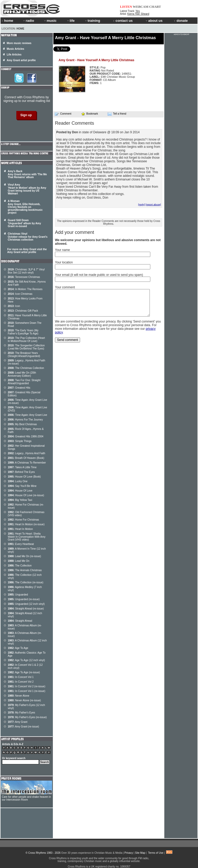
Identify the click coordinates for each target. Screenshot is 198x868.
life (71, 21)
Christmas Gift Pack (23, 311)
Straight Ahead (20, 621)
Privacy (129, 853)
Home (20, 29)
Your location (64, 262)
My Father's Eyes (21, 713)
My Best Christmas (22, 424)
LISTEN (126, 7)
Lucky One (18, 481)
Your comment (65, 287)
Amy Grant (18, 722)
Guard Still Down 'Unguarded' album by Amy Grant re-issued (24, 223)
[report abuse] (153, 204)
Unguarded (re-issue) (24, 599)
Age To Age (18, 648)
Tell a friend (117, 114)
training (92, 21)
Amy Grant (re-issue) (23, 727)
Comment (63, 114)
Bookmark (90, 114)
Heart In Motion (20, 529)
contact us (123, 21)
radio (28, 21)
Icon (14, 306)
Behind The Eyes (21, 472)
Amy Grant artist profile (21, 60)
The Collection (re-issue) (26, 582)
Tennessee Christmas (24, 277)
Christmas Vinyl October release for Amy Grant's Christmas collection (28, 237)
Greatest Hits (19, 388)
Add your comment (75, 232)
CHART (155, 7)
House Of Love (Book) (24, 477)
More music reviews (19, 43)
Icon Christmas (20, 294)
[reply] (142, 204)
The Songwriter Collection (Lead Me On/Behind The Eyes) (26, 347)
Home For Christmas (23, 520)
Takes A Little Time (22, 467)
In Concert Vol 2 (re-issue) (27, 686)
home (8, 21)
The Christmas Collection (26, 368)
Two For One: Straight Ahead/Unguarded (24, 382)
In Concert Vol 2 (21, 682)
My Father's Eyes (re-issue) (27, 717)
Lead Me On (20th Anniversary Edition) (22, 374)
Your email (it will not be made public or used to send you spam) (99, 275)
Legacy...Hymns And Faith (26, 453)
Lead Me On (19, 561)
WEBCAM (140, 7)
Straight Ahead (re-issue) (26, 609)
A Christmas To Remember (27, 463)
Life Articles (14, 55)
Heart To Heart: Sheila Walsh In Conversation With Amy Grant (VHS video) (27, 537)
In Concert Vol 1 (21, 677)
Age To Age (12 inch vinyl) (26, 660)
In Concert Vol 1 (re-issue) (27, 691)
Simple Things (20, 441)
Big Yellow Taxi (20, 500)
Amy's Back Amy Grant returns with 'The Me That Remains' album (27, 174)
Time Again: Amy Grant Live (27, 415)
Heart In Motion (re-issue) (26, 524)
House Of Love (20, 491)
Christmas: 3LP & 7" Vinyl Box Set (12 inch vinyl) (26, 271)
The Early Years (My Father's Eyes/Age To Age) (23, 332)
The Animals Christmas (25, 570)
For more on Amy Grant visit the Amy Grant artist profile (27, 251)
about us (154, 21)
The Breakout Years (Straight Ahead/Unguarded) (24, 355)
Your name (62, 250)
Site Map (140, 853)
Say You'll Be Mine (22, 486)
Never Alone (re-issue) (24, 700)
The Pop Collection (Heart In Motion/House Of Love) (26, 339)
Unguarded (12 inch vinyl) (26, 604)
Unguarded (18, 595)
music (50, 21)
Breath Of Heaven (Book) (26, 458)
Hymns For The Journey (25, 420)
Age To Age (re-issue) (24, 672)
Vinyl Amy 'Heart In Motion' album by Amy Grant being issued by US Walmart (27, 189)
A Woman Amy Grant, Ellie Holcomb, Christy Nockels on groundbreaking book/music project (25, 207)
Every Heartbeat (21, 544)
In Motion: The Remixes (25, 289)
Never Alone (19, 696)
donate (181, 21)
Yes (138, 11)
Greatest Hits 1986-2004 (26, 436)
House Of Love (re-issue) (26, 495)
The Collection (20, 566)
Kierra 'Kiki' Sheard (138, 14)
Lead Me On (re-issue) (24, 556)
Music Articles (15, 49)
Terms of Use (156, 853)
